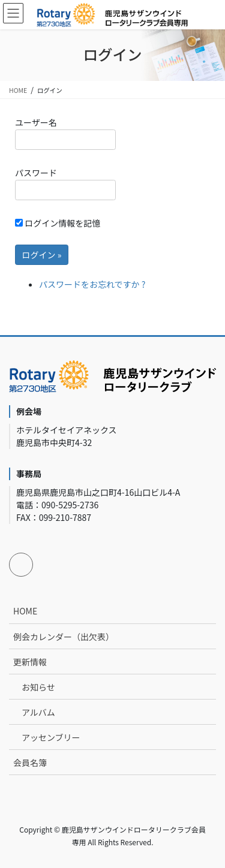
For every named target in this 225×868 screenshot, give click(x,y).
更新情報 (30, 662)
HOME (25, 611)
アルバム (38, 712)
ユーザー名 (65, 133)
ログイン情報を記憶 (58, 223)
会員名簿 (30, 762)
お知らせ (38, 687)
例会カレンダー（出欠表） (64, 637)
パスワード (65, 183)
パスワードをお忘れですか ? (92, 284)
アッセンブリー (51, 737)
